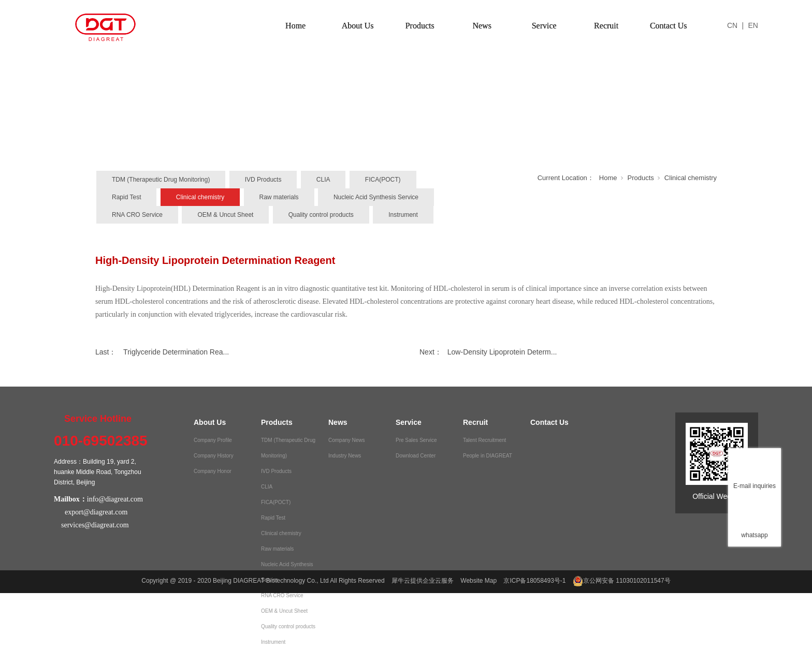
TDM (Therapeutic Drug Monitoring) (161, 180)
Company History (214, 456)
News (482, 26)
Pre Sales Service (416, 440)
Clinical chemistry (200, 197)
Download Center (416, 456)
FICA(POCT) (383, 180)
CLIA (323, 180)
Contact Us (669, 26)
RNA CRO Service (137, 215)
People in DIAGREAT (488, 456)
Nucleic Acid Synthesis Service (376, 197)
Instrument (403, 215)
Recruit (606, 26)
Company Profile (213, 440)
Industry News (345, 456)
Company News (347, 440)
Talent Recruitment (484, 440)
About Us (358, 26)
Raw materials (279, 197)
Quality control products (321, 215)
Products (420, 26)
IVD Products (263, 180)
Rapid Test (126, 197)
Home (295, 26)
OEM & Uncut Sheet (225, 215)
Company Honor (213, 471)
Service (544, 26)
